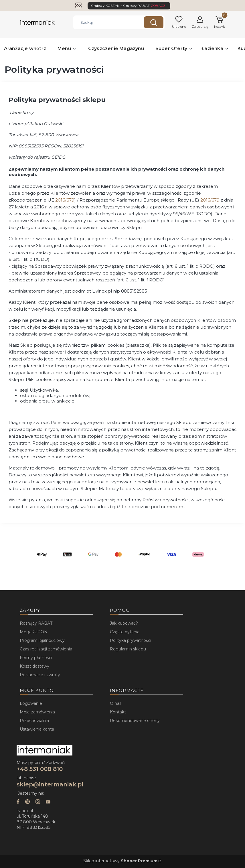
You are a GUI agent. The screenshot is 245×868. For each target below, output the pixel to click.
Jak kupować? (124, 623)
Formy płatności (36, 658)
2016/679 (65, 200)
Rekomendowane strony (135, 721)
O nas (116, 703)
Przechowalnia (34, 721)
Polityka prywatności (131, 640)
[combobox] (104, 22)
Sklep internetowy (120, 861)
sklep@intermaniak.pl (50, 784)
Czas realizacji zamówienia (46, 649)
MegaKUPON (34, 632)
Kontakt (118, 712)
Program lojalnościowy (42, 640)
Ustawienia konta (37, 729)
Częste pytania (125, 632)
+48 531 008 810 (40, 769)
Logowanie (31, 703)
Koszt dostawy (34, 666)
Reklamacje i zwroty (40, 675)
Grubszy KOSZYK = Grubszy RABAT (129, 6)
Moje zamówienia (37, 712)
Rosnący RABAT (36, 623)
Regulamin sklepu (128, 649)
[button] (154, 22)
